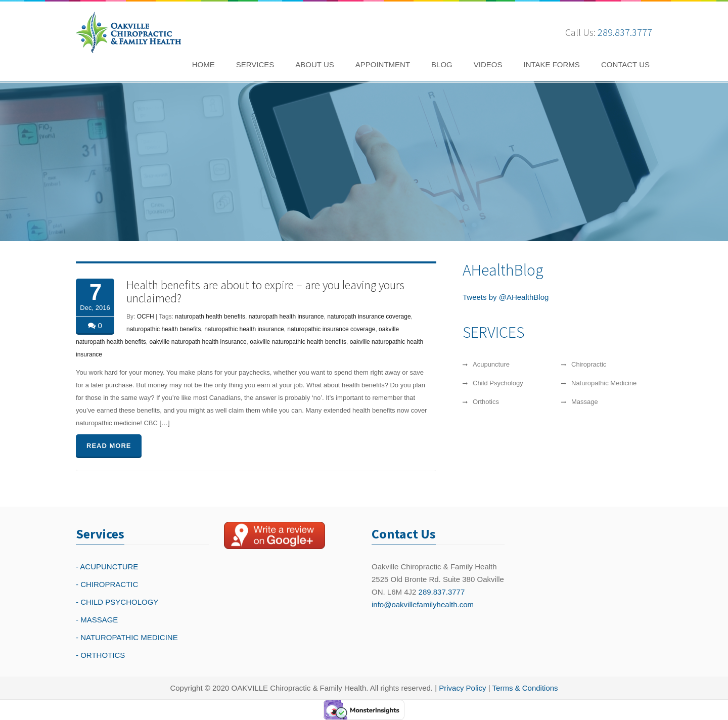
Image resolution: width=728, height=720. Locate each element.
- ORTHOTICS (100, 655)
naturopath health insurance (286, 317)
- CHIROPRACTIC (107, 584)
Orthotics (486, 402)
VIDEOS (488, 64)
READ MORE (109, 446)
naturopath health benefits (210, 317)
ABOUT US (314, 64)
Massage (585, 402)
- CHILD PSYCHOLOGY (117, 602)
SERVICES (255, 64)
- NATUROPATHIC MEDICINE (127, 637)
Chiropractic (589, 364)
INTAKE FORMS (551, 64)
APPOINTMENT (383, 64)
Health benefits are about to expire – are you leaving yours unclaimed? (265, 291)
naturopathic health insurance (244, 329)
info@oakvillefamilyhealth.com (423, 604)
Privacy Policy (462, 688)
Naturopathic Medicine (604, 383)
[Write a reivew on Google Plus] (275, 535)
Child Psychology (498, 383)
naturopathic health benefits (164, 329)
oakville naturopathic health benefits (298, 342)
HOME (203, 64)
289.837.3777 (625, 32)
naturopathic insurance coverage (331, 329)
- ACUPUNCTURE (107, 567)
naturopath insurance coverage (369, 317)
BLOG (442, 64)
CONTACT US (625, 64)
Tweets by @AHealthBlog (506, 297)
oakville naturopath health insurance (198, 342)
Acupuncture (491, 364)
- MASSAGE (97, 620)
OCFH (146, 317)
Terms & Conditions (525, 688)
